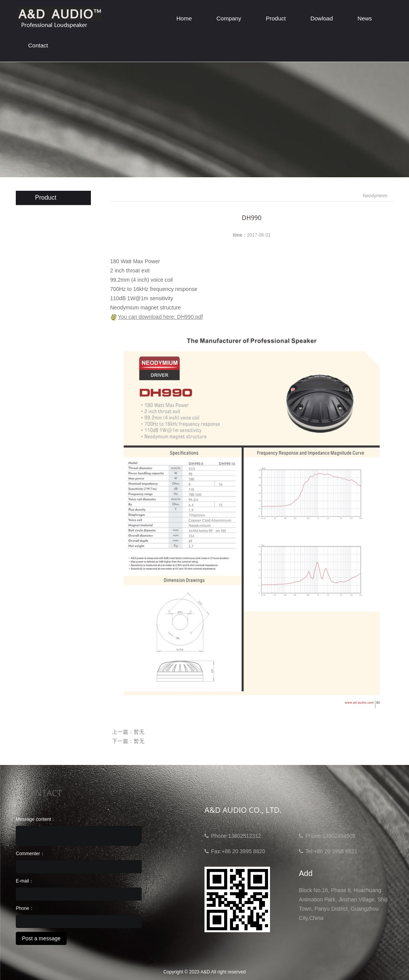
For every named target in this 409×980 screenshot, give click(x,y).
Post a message (41, 938)
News (365, 18)
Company (229, 18)
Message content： (36, 819)
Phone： (25, 908)
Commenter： (30, 854)
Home (184, 18)
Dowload (322, 18)
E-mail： (25, 881)
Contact (38, 45)
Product (276, 18)
